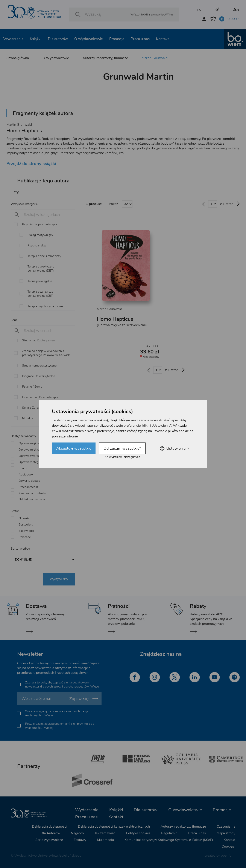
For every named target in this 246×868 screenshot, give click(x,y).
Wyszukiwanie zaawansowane (152, 15)
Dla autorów (58, 39)
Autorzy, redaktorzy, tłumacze (105, 58)
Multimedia (105, 840)
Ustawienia (175, 448)
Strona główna (18, 58)
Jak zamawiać (105, 833)
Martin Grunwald (155, 58)
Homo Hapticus (115, 319)
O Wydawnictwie (89, 39)
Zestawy (80, 840)
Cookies (228, 846)
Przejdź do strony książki (31, 164)
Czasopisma (226, 827)
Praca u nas (140, 39)
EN (199, 10)
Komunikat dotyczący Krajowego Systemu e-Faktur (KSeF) (169, 840)
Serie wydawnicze (49, 840)
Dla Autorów (50, 833)
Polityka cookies (138, 833)
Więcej (95, 687)
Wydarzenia (13, 39)
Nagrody (77, 833)
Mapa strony (226, 833)
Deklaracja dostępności (50, 827)
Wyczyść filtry (59, 579)
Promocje (117, 39)
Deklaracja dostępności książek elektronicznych (114, 827)
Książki (36, 39)
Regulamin (169, 833)
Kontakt (162, 39)
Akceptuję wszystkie (74, 448)
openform (228, 856)
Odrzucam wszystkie (122, 448)
